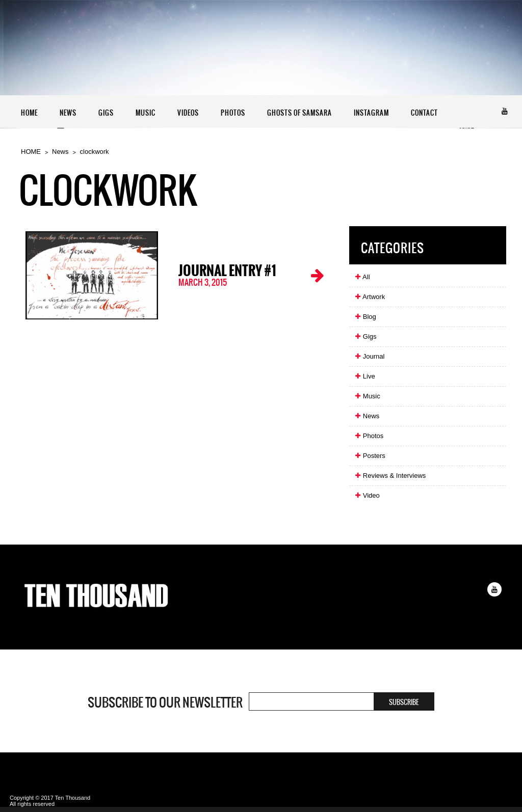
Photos (369, 436)
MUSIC (146, 113)
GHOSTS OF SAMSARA (299, 113)
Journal (369, 356)
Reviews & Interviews (390, 476)
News (60, 152)
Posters (370, 456)
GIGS (106, 113)
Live (364, 376)
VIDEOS (188, 113)
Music (367, 396)
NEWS (68, 113)
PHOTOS (233, 113)
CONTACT (424, 113)
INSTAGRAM (371, 113)
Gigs (365, 336)
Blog (365, 317)
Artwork (370, 297)
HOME (29, 113)
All (362, 277)
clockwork (95, 152)
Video (367, 495)
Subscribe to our (165, 702)
